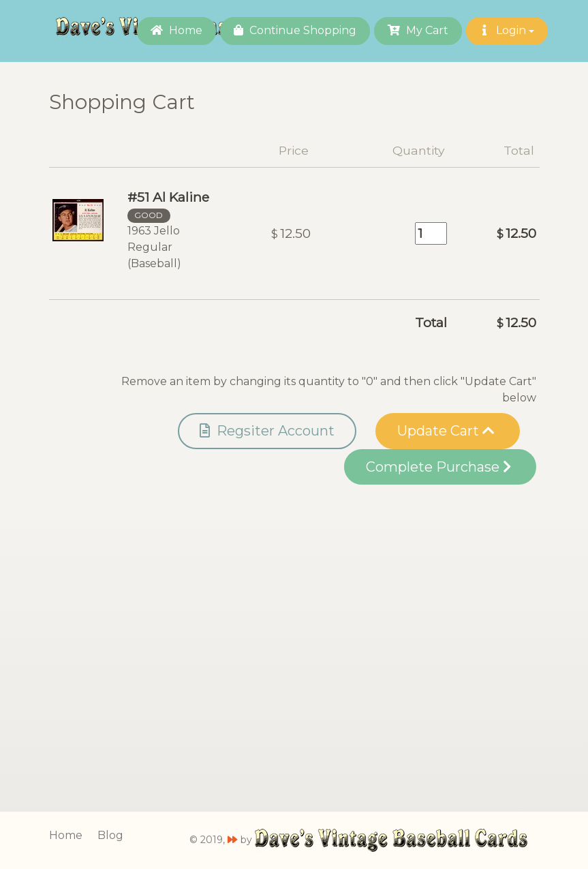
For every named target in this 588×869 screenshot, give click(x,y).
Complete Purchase (438, 467)
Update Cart (446, 431)
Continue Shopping (295, 30)
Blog (110, 835)
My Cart (418, 30)
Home (176, 30)
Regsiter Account (267, 431)
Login (507, 30)
